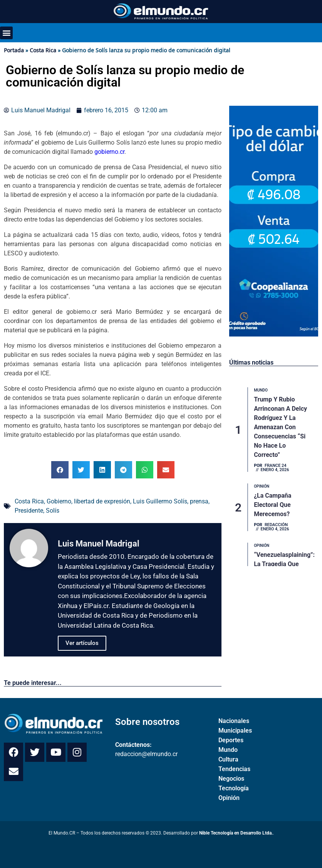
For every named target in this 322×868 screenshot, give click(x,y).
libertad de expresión (102, 501)
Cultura (228, 759)
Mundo (228, 750)
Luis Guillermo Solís (160, 501)
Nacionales (234, 721)
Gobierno (59, 501)
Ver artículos (82, 643)
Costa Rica (43, 50)
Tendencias (234, 769)
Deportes (231, 740)
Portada (14, 50)
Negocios (231, 779)
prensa (199, 501)
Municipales (235, 731)
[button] (6, 33)
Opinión (229, 798)
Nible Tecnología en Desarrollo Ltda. (236, 833)
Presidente (29, 511)
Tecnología (234, 788)
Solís (53, 511)
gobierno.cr (109, 152)
